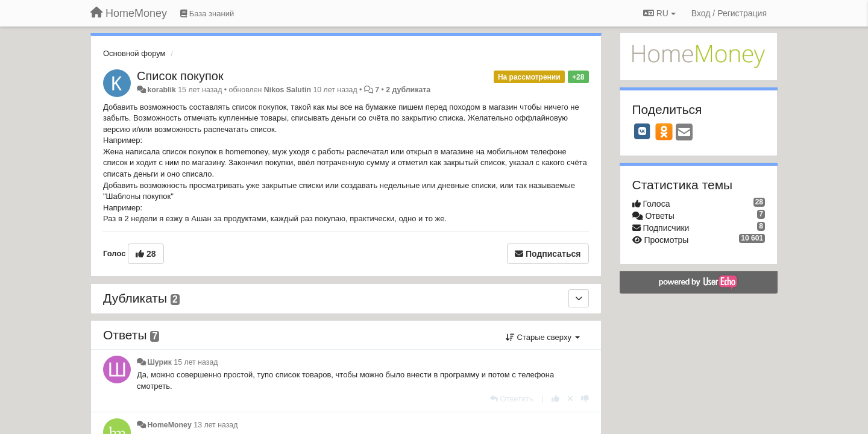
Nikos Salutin (288, 90)
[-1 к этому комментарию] (585, 399)
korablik (161, 90)
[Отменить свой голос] (570, 399)
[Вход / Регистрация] (729, 13)
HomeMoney (169, 425)
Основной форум (134, 53)
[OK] (664, 131)
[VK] (643, 131)
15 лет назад (196, 362)
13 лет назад (215, 425)
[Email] (684, 133)
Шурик (159, 362)
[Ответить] (512, 399)
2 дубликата (408, 90)
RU (659, 13)
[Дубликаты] (579, 298)
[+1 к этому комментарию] (555, 399)
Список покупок (180, 76)
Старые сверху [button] (543, 337)
